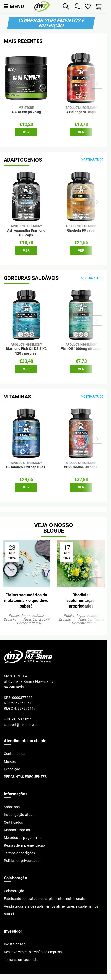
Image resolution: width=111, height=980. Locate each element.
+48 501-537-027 (17, 719)
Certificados (13, 822)
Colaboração (14, 891)
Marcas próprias (17, 830)
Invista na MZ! (15, 944)
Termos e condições (19, 853)
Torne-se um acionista (21, 960)
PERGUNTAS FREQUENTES (25, 777)
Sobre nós (12, 807)
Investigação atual (18, 815)
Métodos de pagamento (23, 838)
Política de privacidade (22, 861)
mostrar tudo (92, 160)
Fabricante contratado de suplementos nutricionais (44, 899)
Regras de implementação (24, 845)
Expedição (12, 769)
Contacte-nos (15, 754)
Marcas (10, 761)
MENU (14, 6)
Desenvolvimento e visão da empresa (33, 952)
